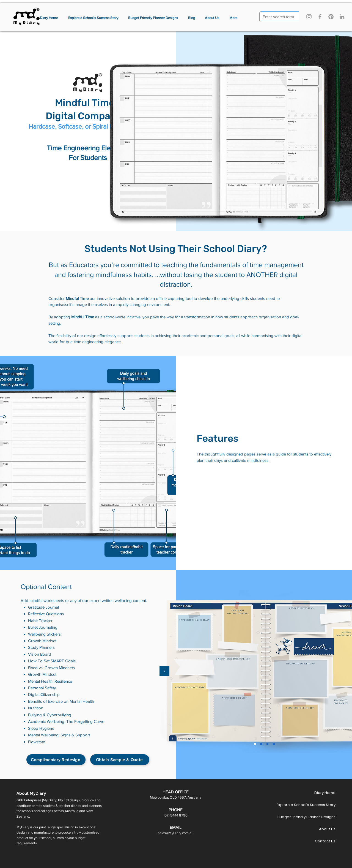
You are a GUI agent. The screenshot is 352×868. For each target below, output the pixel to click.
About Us (327, 829)
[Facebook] (320, 17)
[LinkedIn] (342, 17)
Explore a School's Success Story (316, 805)
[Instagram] (309, 17)
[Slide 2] (255, 744)
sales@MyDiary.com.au (176, 833)
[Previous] (164, 671)
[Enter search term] (281, 17)
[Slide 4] (267, 744)
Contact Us (325, 841)
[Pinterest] (331, 17)
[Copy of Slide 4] (274, 744)
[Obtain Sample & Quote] (120, 760)
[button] (233, 18)
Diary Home (325, 793)
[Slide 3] (261, 744)
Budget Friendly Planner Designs (316, 817)
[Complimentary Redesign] (56, 760)
